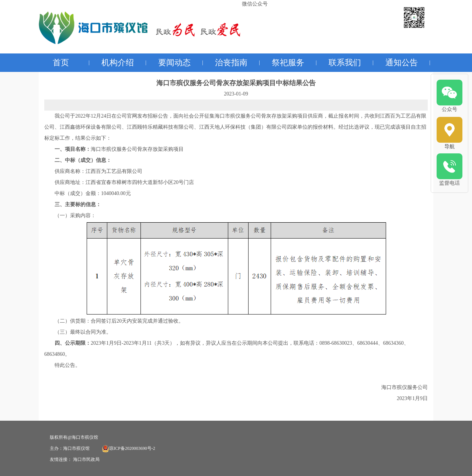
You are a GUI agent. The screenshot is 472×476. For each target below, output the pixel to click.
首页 (61, 62)
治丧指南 (231, 62)
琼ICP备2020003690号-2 (129, 448)
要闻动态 (174, 62)
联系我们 (345, 62)
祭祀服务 (288, 62)
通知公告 (402, 62)
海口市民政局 (86, 459)
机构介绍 (118, 62)
